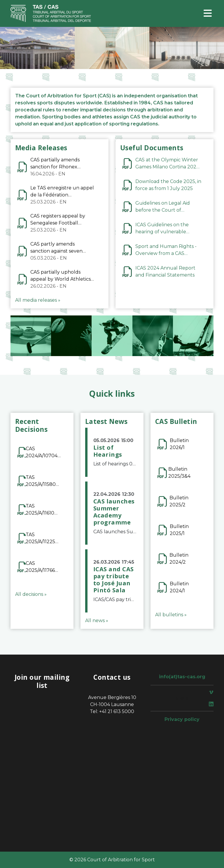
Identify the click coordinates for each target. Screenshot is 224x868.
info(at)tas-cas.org (182, 677)
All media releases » (38, 300)
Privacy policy (182, 719)
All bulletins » (171, 615)
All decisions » (31, 594)
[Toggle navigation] (208, 14)
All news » (97, 621)
